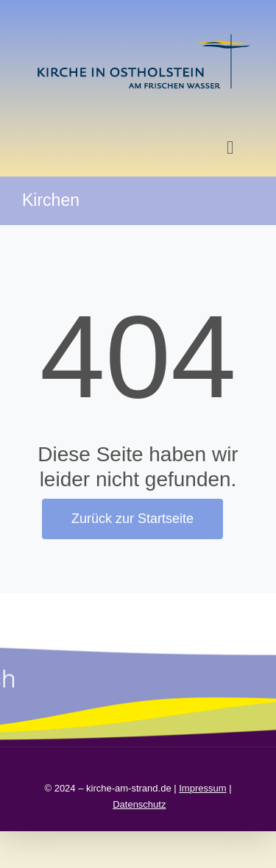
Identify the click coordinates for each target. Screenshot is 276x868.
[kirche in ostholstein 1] (144, 36)
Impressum (202, 788)
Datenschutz (139, 804)
